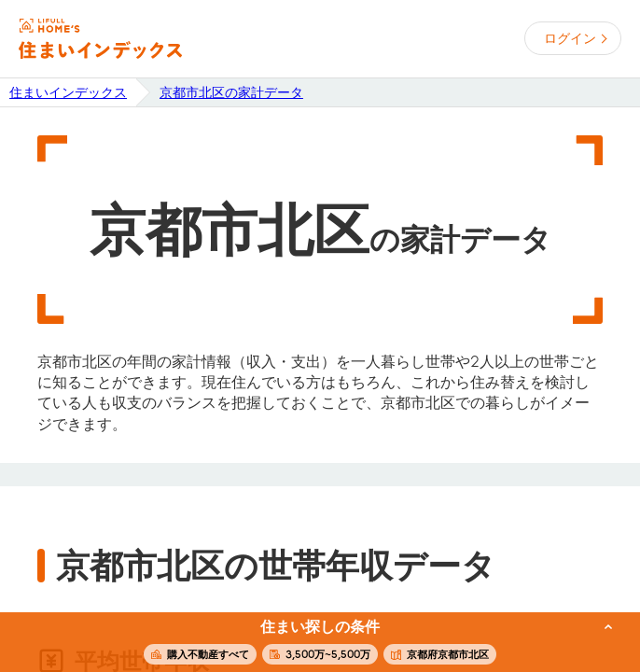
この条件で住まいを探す (310, 643)
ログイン (570, 38)
